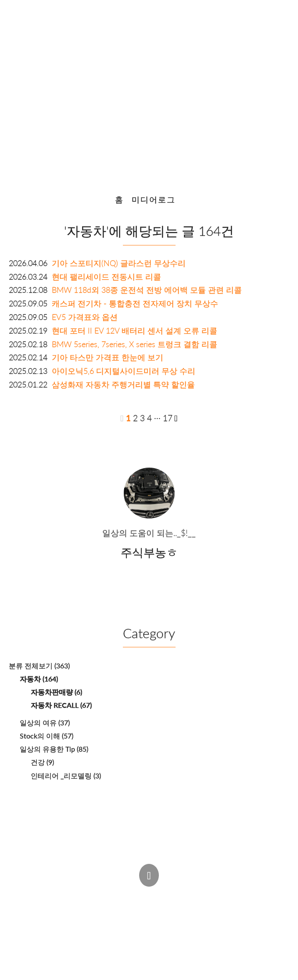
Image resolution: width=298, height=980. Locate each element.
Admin (69, 895)
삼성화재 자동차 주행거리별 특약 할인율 (123, 385)
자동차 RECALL (61, 705)
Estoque (225, 912)
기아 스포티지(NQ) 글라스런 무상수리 (119, 263)
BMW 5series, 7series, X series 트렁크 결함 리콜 (135, 344)
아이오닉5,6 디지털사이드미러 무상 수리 (124, 371)
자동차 (39, 679)
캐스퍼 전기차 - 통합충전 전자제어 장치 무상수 (135, 304)
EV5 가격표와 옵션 (85, 317)
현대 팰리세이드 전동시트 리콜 (106, 277)
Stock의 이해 (47, 736)
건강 (42, 762)
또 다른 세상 (147, 90)
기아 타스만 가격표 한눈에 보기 (108, 357)
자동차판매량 (56, 692)
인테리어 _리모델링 (66, 776)
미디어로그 (154, 200)
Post (105, 895)
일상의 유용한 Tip (54, 749)
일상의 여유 (45, 723)
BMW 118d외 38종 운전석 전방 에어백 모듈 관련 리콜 (147, 290)
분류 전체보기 (39, 666)
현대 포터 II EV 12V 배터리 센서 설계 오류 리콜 (135, 331)
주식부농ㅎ (81, 912)
